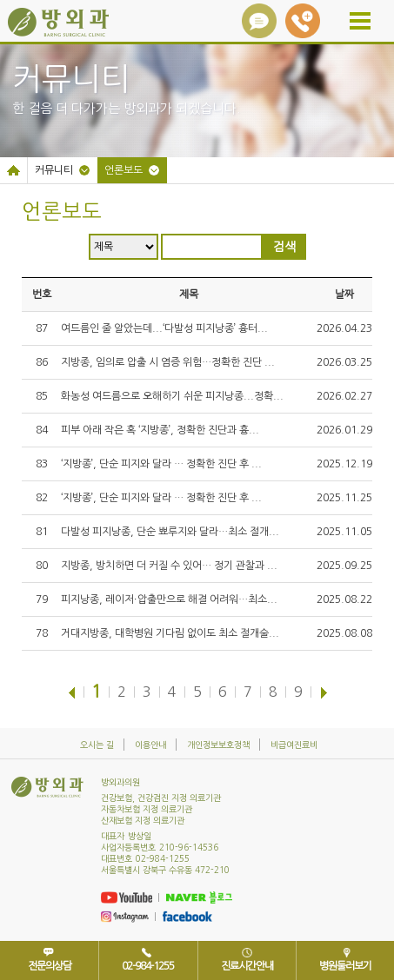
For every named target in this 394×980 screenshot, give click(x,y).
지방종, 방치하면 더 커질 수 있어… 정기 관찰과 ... (169, 566)
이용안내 (150, 745)
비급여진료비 (294, 745)
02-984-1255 (303, 21)
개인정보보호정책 (218, 745)
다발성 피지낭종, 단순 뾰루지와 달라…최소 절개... (170, 532)
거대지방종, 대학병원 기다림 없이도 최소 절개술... (170, 633)
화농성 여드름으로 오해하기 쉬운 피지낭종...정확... (172, 396)
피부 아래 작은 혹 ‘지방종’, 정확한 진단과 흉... (160, 430)
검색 (284, 247)
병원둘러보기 (345, 966)
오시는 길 (97, 745)
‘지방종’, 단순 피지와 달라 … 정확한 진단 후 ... (161, 464)
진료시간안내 (247, 966)
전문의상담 (50, 966)
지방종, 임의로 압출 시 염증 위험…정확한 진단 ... (168, 362)
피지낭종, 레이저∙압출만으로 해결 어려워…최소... (169, 599)
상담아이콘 (259, 21)
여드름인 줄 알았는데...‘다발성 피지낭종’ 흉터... (164, 328)
